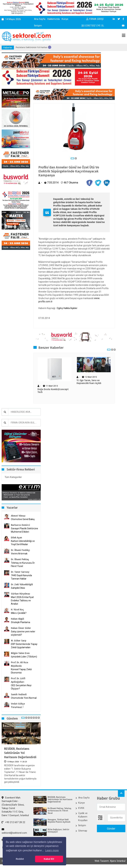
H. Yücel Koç (17, 610)
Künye (65, 19)
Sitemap (83, 831)
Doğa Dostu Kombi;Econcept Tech (53, 391)
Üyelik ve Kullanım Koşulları (83, 817)
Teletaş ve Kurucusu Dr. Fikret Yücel (23, 564)
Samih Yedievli (19, 695)
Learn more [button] (52, 850)
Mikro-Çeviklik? (19, 613)
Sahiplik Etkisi (18, 588)
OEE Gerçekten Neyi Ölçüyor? (21, 687)
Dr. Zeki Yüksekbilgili (22, 585)
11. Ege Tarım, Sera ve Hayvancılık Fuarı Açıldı (89, 382)
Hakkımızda (53, 19)
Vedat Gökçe (18, 704)
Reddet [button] (20, 859)
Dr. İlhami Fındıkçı (20, 550)
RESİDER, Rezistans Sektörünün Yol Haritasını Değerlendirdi (20, 753)
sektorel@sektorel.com (14, 831)
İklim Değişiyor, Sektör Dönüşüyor (58, 831)
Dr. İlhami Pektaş (20, 559)
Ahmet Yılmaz (18, 516)
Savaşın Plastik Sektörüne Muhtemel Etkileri (24, 530)
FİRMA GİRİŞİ (95, 19)
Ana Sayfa (40, 19)
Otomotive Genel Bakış (23, 519)
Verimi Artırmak (19, 554)
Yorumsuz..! (17, 707)
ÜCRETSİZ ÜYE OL (93, 26)
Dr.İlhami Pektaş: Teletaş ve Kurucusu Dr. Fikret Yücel (59, 811)
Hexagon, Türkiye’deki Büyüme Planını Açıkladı (59, 821)
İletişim (38, 26)
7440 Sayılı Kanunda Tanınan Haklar (21, 577)
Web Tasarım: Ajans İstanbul (110, 861)
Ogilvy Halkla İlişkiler (67, 308)
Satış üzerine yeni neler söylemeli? (23, 633)
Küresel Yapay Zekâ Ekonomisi (21, 671)
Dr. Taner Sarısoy (20, 572)
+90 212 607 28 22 (13, 822)
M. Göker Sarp (19, 641)
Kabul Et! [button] (49, 859)
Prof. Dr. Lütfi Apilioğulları (18, 680)
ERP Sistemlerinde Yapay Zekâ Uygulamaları (24, 646)
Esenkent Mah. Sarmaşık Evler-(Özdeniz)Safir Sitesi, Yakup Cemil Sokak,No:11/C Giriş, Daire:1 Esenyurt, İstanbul (15, 806)
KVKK (81, 808)
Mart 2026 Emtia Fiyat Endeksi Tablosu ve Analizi (22, 600)
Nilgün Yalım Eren (20, 653)
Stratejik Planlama (21, 622)
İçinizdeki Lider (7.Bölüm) (24, 657)
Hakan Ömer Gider (21, 628)
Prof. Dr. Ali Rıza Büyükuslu (20, 664)
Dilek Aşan (16, 538)
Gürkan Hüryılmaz (21, 594)
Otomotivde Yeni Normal (24, 698)
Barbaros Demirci (20, 525)
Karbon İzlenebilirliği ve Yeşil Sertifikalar (23, 543)
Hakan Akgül (17, 619)
